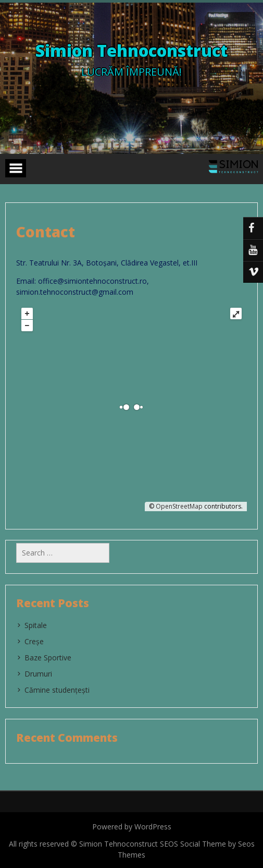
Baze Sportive (48, 658)
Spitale (36, 625)
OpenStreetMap (179, 506)
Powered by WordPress (132, 827)
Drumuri (38, 674)
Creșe (34, 641)
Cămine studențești (57, 690)
